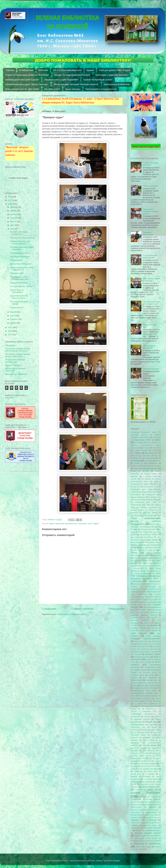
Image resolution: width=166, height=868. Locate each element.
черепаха (147, 828)
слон (135, 784)
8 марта (146, 448)
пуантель (143, 764)
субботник (143, 797)
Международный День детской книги (144, 683)
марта (13, 316)
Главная (10, 70)
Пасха (156, 732)
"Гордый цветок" (17, 308)
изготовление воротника (149, 612)
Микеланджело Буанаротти (141, 698)
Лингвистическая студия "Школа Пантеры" (27, 84)
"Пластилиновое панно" (20, 253)
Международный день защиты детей (146, 685)
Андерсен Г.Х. (136, 458)
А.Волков (155, 450)
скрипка (158, 782)
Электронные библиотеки (117, 84)
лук (149, 675)
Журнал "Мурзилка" (14, 365)
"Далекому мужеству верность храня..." (19, 297)
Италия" (154, 618)
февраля (14, 319)
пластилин (135, 743)
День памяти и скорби (143, 550)
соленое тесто (152, 790)
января (14, 323)
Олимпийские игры (138, 727)
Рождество (138, 771)
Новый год (151, 722)
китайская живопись (139, 628)
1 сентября (139, 442)
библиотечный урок (153, 466)
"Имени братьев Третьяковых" (17, 291)
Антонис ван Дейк (152, 458)
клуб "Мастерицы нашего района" (144, 630)
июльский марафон (140, 620)
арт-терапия (148, 461)
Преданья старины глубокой (141, 756)
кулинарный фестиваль (149, 649)
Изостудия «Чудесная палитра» (112, 75)
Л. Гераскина (154, 652)
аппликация (136, 461)
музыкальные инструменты (143, 714)
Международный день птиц (143, 691)
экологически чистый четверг (146, 838)
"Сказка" (146, 437)
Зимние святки (136, 605)
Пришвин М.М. (146, 761)
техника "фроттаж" (153, 799)
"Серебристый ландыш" (20, 257)
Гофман (134, 529)
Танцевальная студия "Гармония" (61, 80)
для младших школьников (143, 584)
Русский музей (152, 771)
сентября (14, 218)
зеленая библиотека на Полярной (144, 602)
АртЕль (158, 461)
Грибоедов (144, 529)
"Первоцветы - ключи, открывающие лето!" (20, 278)
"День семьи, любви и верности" (151, 280)
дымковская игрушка (139, 592)
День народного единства (151, 547)
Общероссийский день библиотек (144, 725)
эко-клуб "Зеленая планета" (148, 833)
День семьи (156, 561)
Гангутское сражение (150, 513)
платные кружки (149, 745)
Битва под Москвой (140, 471)
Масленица (136, 680)
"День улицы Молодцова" (21, 264)
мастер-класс (152, 680)
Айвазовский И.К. (152, 453)
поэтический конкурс (150, 753)
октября (14, 214)
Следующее (49, 609)
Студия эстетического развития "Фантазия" (27, 75)
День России (143, 561)
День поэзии (146, 555)
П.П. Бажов (137, 732)
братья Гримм (151, 474)
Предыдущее (116, 609)
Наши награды (73, 89)
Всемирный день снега (146, 502)
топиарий (137, 802)
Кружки (90, 70)
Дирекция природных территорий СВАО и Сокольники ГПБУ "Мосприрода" (146, 579)
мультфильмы (136, 717)
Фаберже (152, 807)
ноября (14, 211)
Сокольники (139, 790)
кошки (149, 641)
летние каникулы (145, 662)
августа (14, 222)
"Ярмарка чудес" (17, 273)
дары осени (157, 532)
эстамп (148, 847)
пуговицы (153, 763)
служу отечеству (146, 784)
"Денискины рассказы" (139, 435)
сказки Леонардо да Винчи (141, 782)
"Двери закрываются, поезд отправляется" (21, 269)
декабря (14, 207)
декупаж (142, 535)
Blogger (117, 861)
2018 (10, 197)
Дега (135, 534)
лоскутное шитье (138, 675)
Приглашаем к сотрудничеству (101, 89)
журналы (155, 600)
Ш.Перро (139, 831)
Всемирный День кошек (153, 500)
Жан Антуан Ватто (148, 597)
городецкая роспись (150, 527)
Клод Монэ (154, 628)
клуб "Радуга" (94, 524)
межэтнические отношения (149, 696)
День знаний (138, 545)
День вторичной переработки (142, 537)
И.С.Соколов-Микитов (152, 607)
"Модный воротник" (151, 369)
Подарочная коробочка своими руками (151, 211)
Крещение (141, 644)
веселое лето (135, 487)
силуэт (146, 779)
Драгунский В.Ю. (137, 589)
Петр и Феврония (150, 740)
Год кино (153, 524)
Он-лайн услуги (52, 89)
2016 (10, 204)
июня (13, 225)
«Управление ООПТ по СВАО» (147, 440)
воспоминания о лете (151, 487)
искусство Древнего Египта (143, 615)
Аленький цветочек (150, 456)
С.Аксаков (147, 776)
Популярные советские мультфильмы (15, 361)
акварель (134, 456)
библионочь (153, 463)
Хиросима (134, 815)
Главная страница (82, 609)
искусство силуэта (138, 618)
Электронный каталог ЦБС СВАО (22, 89)
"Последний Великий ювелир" (19, 303)
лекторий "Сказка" (153, 654)
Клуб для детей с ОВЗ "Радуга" (115, 70)
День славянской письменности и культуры (68, 524)
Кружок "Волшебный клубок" (98, 80)
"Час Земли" (157, 437)
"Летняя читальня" (151, 186)
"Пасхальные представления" (22, 238)
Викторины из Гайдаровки (16, 374)
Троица (136, 805)
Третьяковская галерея (153, 802)
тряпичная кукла (147, 805)
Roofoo (99, 861)
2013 (10, 335)
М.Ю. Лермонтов (150, 678)
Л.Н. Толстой (136, 654)
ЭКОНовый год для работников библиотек (146, 841)
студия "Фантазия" (146, 793)
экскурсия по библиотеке (147, 843)
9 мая (155, 448)
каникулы (147, 623)
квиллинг (154, 625)
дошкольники (150, 586)
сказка (155, 779)
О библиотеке (26, 70)
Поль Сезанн (147, 751)
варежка (148, 479)
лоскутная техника (150, 672)
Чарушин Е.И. (136, 828)
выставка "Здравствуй (149, 507)
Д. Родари (145, 532)
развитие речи (146, 766)
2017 (10, 200)
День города (152, 540)
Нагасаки (158, 717)
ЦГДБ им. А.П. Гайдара (139, 823)
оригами (154, 727)
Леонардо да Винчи (142, 657)
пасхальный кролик (138, 735)
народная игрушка (142, 719)
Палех (147, 732)
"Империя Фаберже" (18, 283)
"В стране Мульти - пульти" (21, 286)
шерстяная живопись (153, 830)
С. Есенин (150, 774)
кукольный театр (143, 646)
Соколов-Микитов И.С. (151, 787)
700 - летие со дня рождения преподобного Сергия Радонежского (146, 445)
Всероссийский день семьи (141, 505)
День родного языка (140, 558)
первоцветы (147, 738)
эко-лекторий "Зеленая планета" (148, 836)
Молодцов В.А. (143, 701)
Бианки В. (139, 463)
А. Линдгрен (143, 450)
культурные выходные (138, 652)
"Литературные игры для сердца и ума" (152, 303)
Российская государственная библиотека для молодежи (18, 350)
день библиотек (153, 535)
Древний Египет (153, 589)
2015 (10, 327)
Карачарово (142, 625)
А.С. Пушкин (136, 453)
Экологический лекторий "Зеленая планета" (76, 84)
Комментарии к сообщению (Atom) (71, 614)
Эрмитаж (139, 847)
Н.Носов (147, 716)
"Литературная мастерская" (149, 347)
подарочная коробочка (139, 748)
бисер (136, 469)
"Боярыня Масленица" (148, 233)
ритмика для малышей (152, 769)
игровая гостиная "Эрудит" (143, 610)
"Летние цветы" (16, 260)
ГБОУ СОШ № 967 (146, 515)
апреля (14, 312)
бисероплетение (149, 469)
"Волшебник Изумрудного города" (144, 432)
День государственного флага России (146, 542)
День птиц (157, 555)
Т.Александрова (136, 799)
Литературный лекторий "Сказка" (22, 80)
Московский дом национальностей (144, 706)
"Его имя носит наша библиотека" (19, 233)
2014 (10, 331)
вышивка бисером (138, 510)
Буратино (134, 476)
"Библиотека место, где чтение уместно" (20, 242)
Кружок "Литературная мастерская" (72, 75)
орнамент (134, 730)
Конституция (139, 641)
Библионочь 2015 (137, 466)
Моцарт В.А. (136, 709)
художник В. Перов (152, 818)
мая (12, 229)
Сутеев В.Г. (154, 797)
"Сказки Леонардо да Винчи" (151, 164)
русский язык (136, 774)
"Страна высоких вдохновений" (150, 257)
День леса (150, 545)
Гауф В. (133, 516)
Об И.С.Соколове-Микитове (67, 70)
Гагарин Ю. (153, 510)
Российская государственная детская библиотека (18, 355)
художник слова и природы (144, 820)
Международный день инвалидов (146, 688)
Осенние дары (146, 730)
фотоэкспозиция (151, 812)
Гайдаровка (10, 345)
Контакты (43, 70)
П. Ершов (158, 730)
